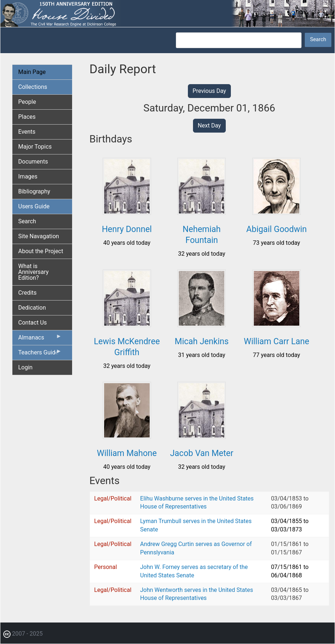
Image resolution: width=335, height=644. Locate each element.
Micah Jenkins (202, 341)
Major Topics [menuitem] (35, 147)
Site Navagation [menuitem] (39, 236)
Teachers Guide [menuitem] (40, 354)
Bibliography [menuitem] (34, 191)
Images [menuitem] (28, 176)
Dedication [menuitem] (32, 308)
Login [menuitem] (25, 367)
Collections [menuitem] (33, 87)
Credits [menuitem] (27, 293)
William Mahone (127, 453)
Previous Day (209, 91)
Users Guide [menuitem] (34, 206)
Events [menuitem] (27, 132)
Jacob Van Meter (202, 453)
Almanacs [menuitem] (40, 339)
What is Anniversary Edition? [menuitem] (33, 272)
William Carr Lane (277, 341)
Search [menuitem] (27, 221)
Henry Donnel (127, 229)
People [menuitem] (27, 102)
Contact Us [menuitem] (33, 323)
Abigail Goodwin (276, 229)
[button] (127, 212)
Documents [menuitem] (33, 162)
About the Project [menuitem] (41, 251)
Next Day (209, 125)
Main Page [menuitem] (32, 72)
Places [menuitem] (27, 117)
